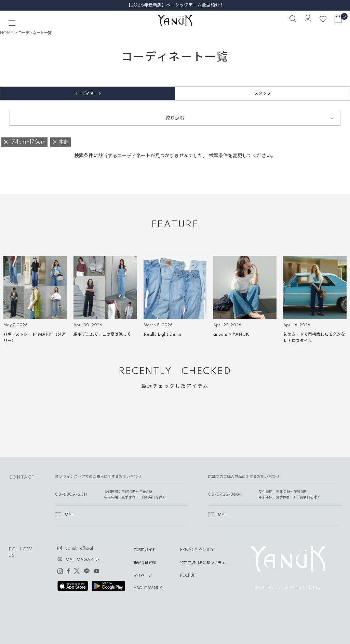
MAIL (70, 515)
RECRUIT (188, 576)
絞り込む (175, 118)
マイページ (143, 576)
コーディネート (88, 93)
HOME (6, 33)
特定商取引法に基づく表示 (203, 563)
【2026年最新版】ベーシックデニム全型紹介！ (175, 5)
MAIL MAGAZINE (83, 560)
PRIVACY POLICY (197, 550)
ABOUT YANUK (148, 588)
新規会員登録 (145, 563)
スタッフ (262, 93)
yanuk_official (79, 549)
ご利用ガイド (145, 550)
